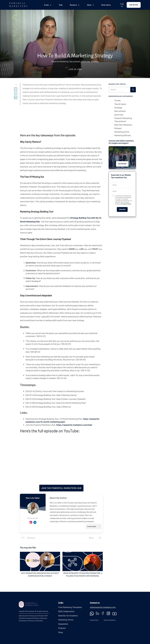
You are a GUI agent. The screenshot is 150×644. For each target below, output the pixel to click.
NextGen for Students (68, 616)
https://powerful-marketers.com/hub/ (74, 425)
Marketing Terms (66, 620)
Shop (61, 632)
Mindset (118, 128)
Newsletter (63, 624)
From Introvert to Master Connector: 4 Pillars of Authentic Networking (83, 566)
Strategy (95, 61)
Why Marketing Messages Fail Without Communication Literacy (40, 566)
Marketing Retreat (123, 135)
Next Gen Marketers (123, 125)
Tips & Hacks (120, 104)
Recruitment (120, 111)
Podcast (62, 628)
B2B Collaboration (66, 611)
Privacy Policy (126, 204)
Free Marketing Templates (70, 607)
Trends (117, 100)
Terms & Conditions (109, 620)
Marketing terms (122, 132)
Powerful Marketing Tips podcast (66, 61)
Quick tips (86, 61)
